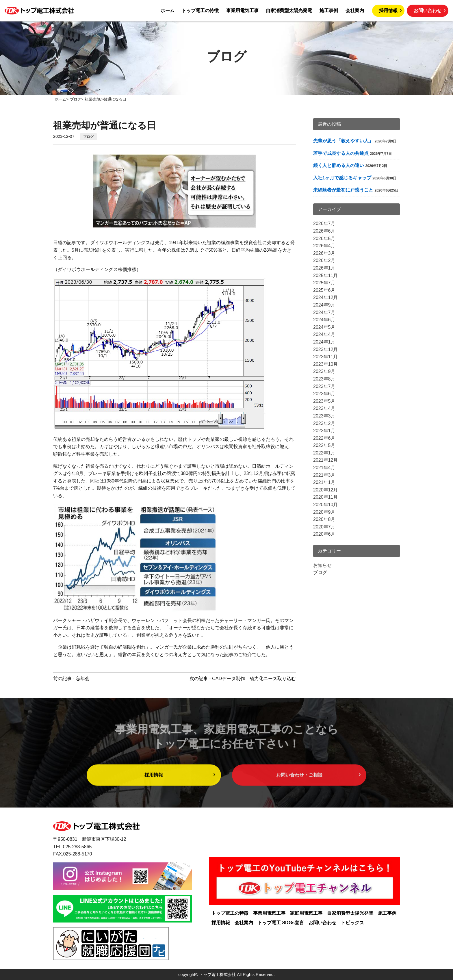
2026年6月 (324, 231)
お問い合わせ (428, 11)
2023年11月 (325, 357)
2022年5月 (324, 445)
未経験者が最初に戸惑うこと (343, 190)
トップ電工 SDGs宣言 (281, 923)
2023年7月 (324, 386)
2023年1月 (324, 431)
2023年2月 (324, 423)
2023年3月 (324, 416)
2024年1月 (324, 342)
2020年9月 (324, 512)
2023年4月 (324, 408)
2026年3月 (324, 253)
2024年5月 (324, 327)
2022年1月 (324, 453)
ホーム (168, 11)
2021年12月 (325, 460)
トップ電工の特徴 (200, 11)
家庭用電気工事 (306, 913)
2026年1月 (324, 268)
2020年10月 (325, 505)
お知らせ (322, 565)
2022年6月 (324, 438)
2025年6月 (324, 290)
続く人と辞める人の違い (339, 165)
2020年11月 (325, 497)
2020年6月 (324, 534)
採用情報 (388, 11)
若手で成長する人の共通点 (341, 153)
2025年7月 (324, 283)
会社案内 (355, 11)
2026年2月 (324, 260)
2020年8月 (324, 519)
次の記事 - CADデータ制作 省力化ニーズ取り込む (243, 679)
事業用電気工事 (242, 11)
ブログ (88, 137)
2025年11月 (325, 275)
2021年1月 (324, 482)
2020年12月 (325, 490)
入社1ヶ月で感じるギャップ (342, 178)
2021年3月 (324, 475)
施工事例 (329, 11)
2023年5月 (324, 401)
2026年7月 (324, 223)
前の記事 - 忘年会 (71, 679)
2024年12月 (325, 297)
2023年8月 (324, 379)
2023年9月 (324, 371)
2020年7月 (324, 527)
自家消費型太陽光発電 (289, 11)
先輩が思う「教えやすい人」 (343, 141)
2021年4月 (324, 468)
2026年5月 (324, 238)
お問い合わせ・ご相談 (299, 788)
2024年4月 (324, 334)
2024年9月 (324, 305)
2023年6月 (324, 394)
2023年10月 (325, 364)
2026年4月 (324, 246)
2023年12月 (325, 349)
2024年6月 (324, 320)
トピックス (352, 923)
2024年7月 (324, 312)
